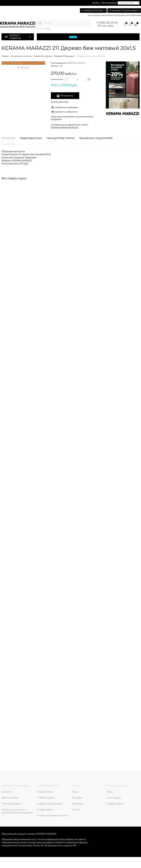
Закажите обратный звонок (65, 127)
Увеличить (25, 68)
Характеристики (31, 138)
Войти (96, 3)
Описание (8, 138)
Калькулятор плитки (61, 138)
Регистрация (109, 3)
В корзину (67, 96)
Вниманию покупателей (96, 138)
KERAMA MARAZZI (76, 63)
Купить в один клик (60, 102)
